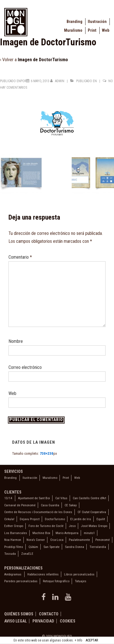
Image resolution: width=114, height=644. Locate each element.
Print (92, 30)
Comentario (20, 257)
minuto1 (89, 533)
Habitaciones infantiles (43, 574)
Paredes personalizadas (21, 581)
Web (106, 30)
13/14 (8, 498)
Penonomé (103, 540)
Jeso (72, 526)
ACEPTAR (92, 640)
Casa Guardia (50, 505)
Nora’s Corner (36, 540)
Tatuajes (81, 581)
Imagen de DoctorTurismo (43, 60)
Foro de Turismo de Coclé (46, 526)
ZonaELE (27, 554)
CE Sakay (71, 505)
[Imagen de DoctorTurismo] (40, 81)
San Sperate (51, 547)
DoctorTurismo (55, 519)
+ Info (78, 640)
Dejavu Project (30, 519)
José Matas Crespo (94, 526)
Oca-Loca (57, 540)
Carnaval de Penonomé (20, 505)
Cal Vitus (61, 498)
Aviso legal (16, 621)
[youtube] (69, 599)
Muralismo (73, 30)
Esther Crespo (14, 526)
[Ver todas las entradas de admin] (58, 81)
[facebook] (45, 599)
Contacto (49, 614)
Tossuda (10, 554)
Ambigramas (13, 574)
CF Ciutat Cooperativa (92, 512)
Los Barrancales (16, 533)
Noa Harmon (13, 540)
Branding (74, 22)
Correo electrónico (25, 367)
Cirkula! (9, 519)
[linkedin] (56, 599)
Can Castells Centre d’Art (89, 498)
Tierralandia (98, 547)
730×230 (47, 453)
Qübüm (33, 547)
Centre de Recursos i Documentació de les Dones (38, 512)
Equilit (101, 519)
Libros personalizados (79, 574)
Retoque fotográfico (56, 581)
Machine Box (41, 533)
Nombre (16, 341)
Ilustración (97, 22)
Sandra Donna (74, 547)
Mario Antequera (67, 533)
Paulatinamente (79, 540)
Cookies (68, 621)
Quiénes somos (19, 614)
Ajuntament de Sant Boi (34, 498)
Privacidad (43, 621)
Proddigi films (14, 547)
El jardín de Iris (81, 519)
